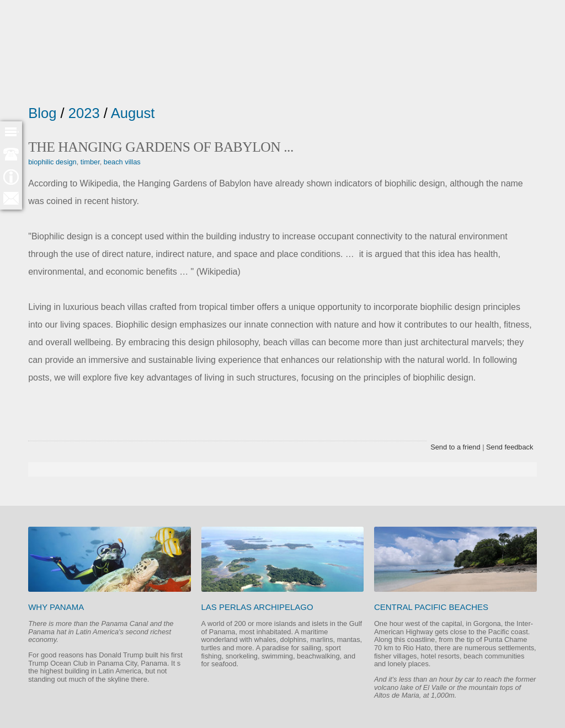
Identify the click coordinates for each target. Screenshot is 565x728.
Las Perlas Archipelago (257, 607)
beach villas (122, 162)
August (133, 113)
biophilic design (52, 162)
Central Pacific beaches (431, 607)
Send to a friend (455, 447)
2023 (84, 113)
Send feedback (510, 447)
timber (90, 162)
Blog (42, 113)
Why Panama (56, 607)
